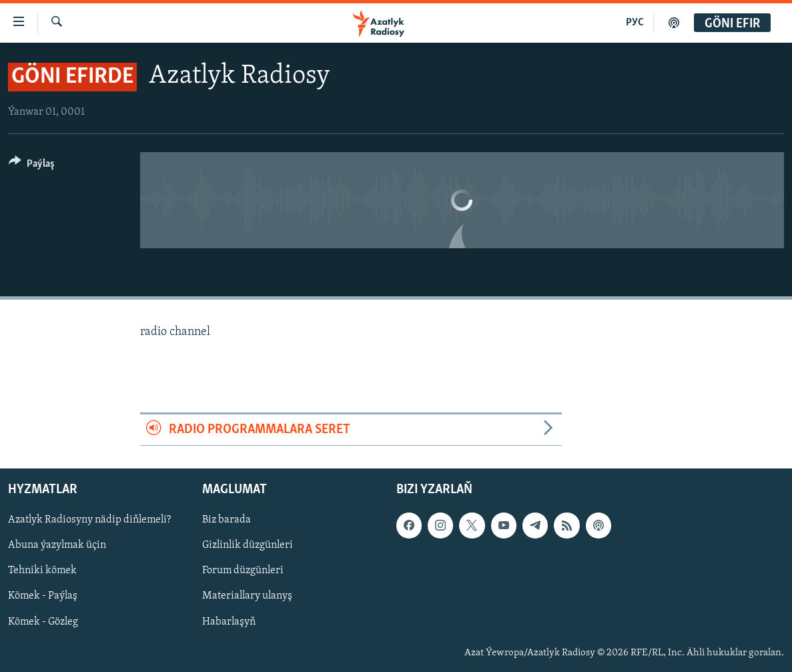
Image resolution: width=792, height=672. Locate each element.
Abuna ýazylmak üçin (57, 546)
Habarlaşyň (229, 622)
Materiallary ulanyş (247, 597)
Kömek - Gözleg (43, 622)
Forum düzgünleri (243, 571)
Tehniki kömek (42, 571)
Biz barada (227, 521)
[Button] (32, 166)
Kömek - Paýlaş (43, 597)
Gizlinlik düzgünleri (248, 546)
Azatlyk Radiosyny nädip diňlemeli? (89, 521)
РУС (635, 23)
